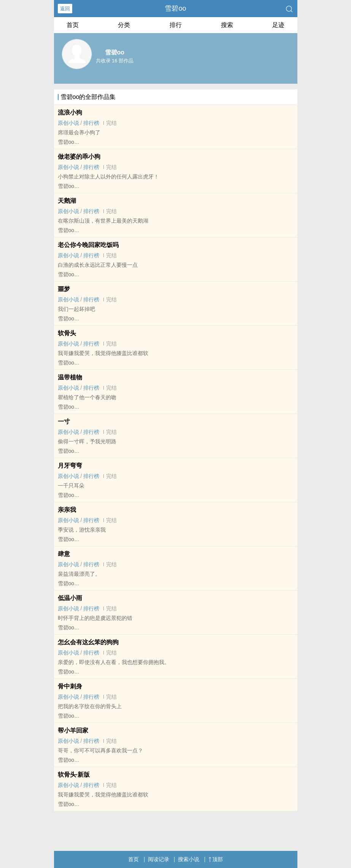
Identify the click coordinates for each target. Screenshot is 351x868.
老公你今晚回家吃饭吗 (88, 245)
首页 (73, 25)
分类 (124, 25)
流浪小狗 (70, 112)
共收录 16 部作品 (115, 61)
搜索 (227, 25)
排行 (176, 25)
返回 (65, 9)
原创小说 (68, 123)
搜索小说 (189, 859)
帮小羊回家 (73, 730)
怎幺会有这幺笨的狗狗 (88, 642)
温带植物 (70, 377)
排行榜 (91, 123)
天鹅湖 (67, 201)
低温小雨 (70, 598)
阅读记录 (159, 859)
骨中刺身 (70, 686)
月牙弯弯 (70, 466)
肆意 (64, 554)
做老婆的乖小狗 (79, 157)
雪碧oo (175, 8)
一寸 (64, 421)
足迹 (278, 25)
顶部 (216, 859)
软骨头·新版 (74, 775)
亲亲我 (67, 510)
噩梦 (64, 289)
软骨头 (67, 333)
